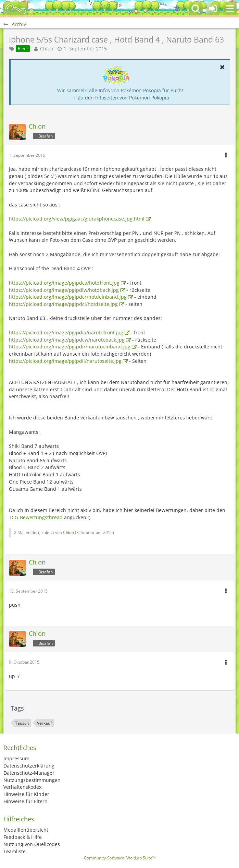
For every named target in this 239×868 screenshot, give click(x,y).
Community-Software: (120, 858)
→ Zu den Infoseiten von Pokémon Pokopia (120, 98)
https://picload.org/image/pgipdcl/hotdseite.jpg (63, 304)
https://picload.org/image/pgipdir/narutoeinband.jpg (70, 347)
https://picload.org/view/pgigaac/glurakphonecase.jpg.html (77, 219)
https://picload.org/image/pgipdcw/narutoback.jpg (67, 340)
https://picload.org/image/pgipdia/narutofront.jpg (66, 332)
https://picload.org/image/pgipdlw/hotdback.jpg (64, 290)
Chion (47, 49)
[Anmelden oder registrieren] (213, 9)
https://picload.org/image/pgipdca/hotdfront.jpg (64, 283)
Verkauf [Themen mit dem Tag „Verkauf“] (44, 723)
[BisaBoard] (15, 9)
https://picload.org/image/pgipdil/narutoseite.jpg (65, 361)
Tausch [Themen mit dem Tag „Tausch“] (22, 723)
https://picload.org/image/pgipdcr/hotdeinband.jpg (68, 297)
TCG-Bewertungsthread (36, 517)
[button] (230, 9)
